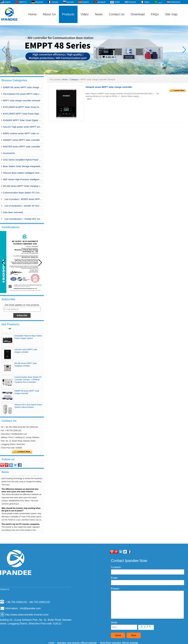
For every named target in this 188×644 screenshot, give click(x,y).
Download (138, 14)
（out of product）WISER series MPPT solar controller (23, 199)
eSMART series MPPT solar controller (21, 140)
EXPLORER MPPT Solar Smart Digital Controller (23, 114)
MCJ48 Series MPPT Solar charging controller (23, 186)
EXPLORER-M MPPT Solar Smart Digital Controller (23, 107)
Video (85, 14)
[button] (90, 72)
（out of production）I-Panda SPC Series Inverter (23, 219)
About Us (49, 14)
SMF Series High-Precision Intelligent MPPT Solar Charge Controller (23, 179)
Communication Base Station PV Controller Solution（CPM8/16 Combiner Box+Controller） (23, 193)
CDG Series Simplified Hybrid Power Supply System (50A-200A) (23, 160)
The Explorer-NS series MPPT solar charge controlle (23, 94)
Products (68, 14)
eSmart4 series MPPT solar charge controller (109, 87)
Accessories (9, 153)
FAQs (155, 14)
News (99, 14)
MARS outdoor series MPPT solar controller (23, 133)
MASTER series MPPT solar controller (22, 147)
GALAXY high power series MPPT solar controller (23, 127)
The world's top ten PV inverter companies (21, 525)
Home (32, 14)
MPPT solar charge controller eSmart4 (22, 101)
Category (74, 79)
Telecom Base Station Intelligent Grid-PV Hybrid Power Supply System (23, 173)
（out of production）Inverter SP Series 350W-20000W (23, 206)
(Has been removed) (13, 212)
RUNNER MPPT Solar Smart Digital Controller (23, 120)
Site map (171, 14)
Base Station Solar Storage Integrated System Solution (23, 166)
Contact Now (22, 452)
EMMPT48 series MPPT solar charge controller (23, 87)
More (89, 99)
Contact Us (117, 14)
